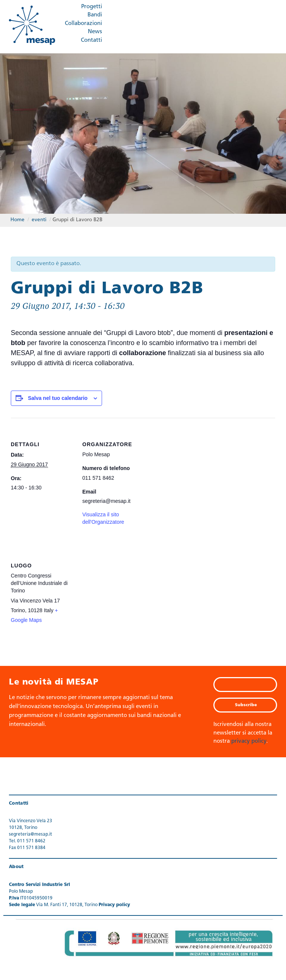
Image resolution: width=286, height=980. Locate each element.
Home (18, 220)
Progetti (92, 7)
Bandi (95, 15)
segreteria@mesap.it (31, 835)
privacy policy (249, 741)
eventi (39, 220)
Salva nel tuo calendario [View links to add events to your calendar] (58, 398)
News (95, 32)
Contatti (91, 40)
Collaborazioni (83, 24)
